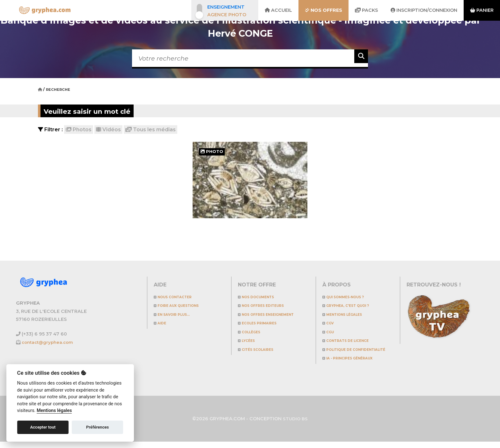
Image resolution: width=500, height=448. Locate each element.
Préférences (97, 427)
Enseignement (226, 7)
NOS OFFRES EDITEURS (267, 305)
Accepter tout (43, 427)
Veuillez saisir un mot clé (104, 111)
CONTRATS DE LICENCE (352, 340)
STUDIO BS (295, 425)
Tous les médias (151, 130)
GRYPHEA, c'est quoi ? (352, 305)
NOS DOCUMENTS (261, 297)
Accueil (278, 10)
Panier (482, 10)
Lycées (249, 340)
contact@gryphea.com (49, 342)
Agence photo (227, 15)
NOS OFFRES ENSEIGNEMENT (274, 314)
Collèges (252, 332)
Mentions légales (348, 314)
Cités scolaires (261, 349)
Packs (366, 10)
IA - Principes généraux (354, 365)
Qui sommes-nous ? (349, 297)
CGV (330, 323)
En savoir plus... (177, 314)
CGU (330, 332)
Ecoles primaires (262, 323)
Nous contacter (178, 297)
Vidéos (108, 130)
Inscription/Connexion (424, 10)
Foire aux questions (183, 305)
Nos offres (324, 10)
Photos (79, 130)
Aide (162, 323)
